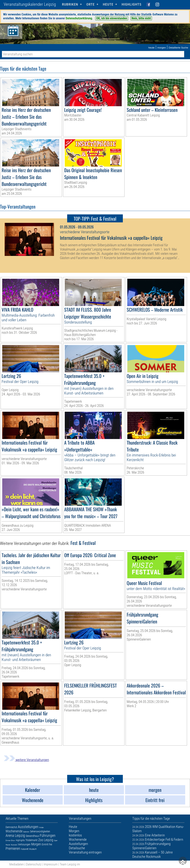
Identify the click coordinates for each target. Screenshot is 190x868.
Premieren (13, 849)
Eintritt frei (47, 844)
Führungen (48, 836)
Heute (8, 845)
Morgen (36, 844)
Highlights (131, 4)
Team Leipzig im (70, 864)
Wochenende (14, 831)
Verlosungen (24, 844)
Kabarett (25, 849)
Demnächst (11, 827)
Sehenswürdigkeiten (40, 831)
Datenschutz (34, 864)
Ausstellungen (28, 827)
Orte (90, 4)
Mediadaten (17, 864)
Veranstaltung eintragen (85, 852)
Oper (56, 840)
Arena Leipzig (15, 836)
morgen (162, 48)
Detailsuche (77, 848)
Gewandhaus (32, 836)
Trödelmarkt (31, 840)
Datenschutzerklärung (79, 18)
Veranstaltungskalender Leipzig (30, 4)
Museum (33, 849)
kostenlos (75, 835)
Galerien (26, 832)
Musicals (14, 845)
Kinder (41, 827)
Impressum (51, 864)
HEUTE (108, 4)
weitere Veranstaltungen (26, 760)
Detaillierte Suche (178, 48)
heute (151, 48)
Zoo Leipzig (46, 840)
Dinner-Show (10, 840)
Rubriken (70, 4)
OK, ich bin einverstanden (112, 18)
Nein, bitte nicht (141, 18)
